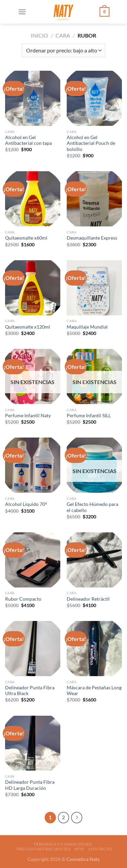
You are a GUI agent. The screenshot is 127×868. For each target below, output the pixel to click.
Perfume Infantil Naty (28, 416)
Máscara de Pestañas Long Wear (94, 691)
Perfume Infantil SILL (89, 416)
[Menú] (22, 12)
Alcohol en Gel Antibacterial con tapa (28, 140)
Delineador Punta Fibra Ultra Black (30, 691)
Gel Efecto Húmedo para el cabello (92, 507)
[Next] (77, 818)
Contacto (100, 849)
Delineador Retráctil (88, 599)
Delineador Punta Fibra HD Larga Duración (30, 785)
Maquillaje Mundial (87, 327)
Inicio (39, 35)
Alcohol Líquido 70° (26, 504)
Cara (63, 35)
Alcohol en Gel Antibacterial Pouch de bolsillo (91, 143)
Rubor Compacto (23, 599)
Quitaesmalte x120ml (28, 327)
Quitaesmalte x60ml (26, 238)
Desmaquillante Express (92, 238)
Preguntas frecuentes (43, 849)
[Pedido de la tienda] (63, 50)
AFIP (79, 849)
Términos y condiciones (62, 844)
